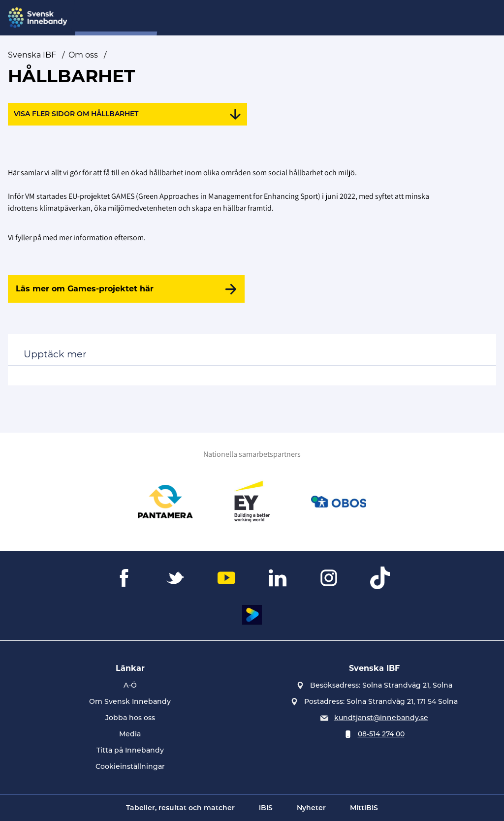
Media (130, 734)
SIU (181, 18)
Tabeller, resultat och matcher (180, 808)
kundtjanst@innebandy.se (381, 718)
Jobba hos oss (130, 718)
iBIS (266, 808)
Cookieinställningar (130, 766)
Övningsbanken (373, 18)
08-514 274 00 (381, 734)
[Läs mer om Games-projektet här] (126, 289)
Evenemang (308, 18)
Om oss (83, 55)
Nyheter (215, 18)
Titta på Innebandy (130, 750)
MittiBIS (364, 808)
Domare (258, 18)
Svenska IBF (32, 55)
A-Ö (130, 685)
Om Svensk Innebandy (130, 701)
